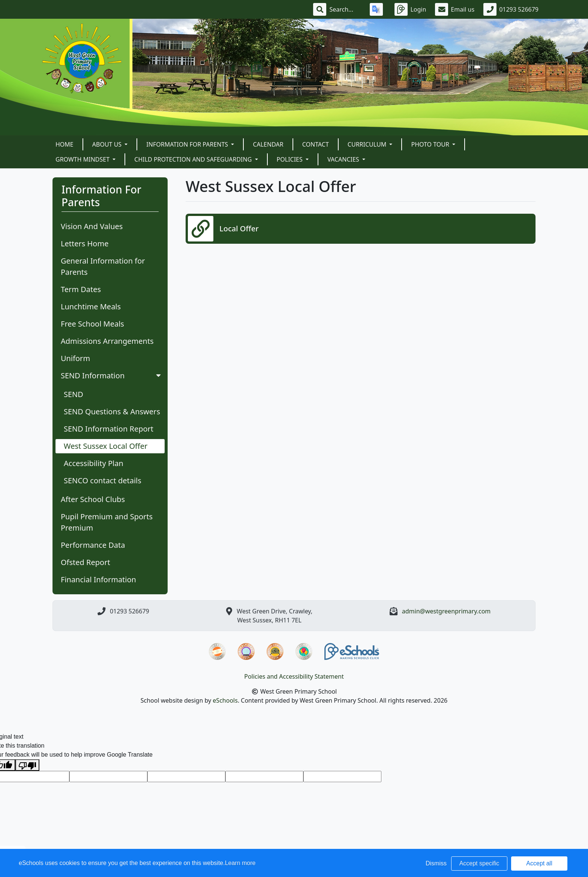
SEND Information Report (109, 429)
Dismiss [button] (436, 863)
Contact (316, 144)
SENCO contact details (103, 480)
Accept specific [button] (479, 863)
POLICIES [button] (290, 159)
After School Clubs (93, 499)
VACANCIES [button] (344, 159)
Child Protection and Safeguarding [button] (194, 159)
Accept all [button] (539, 863)
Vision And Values (92, 226)
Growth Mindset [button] (83, 159)
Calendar (268, 144)
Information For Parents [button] (188, 144)
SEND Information (112, 376)
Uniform (75, 358)
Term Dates (81, 289)
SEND (73, 394)
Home (64, 144)
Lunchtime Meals (91, 307)
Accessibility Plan (94, 463)
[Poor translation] (27, 765)
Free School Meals (92, 324)
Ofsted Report (85, 562)
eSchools (225, 700)
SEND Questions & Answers (112, 412)
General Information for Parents (103, 266)
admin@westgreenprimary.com (446, 611)
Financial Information (98, 579)
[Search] (345, 9)
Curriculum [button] (368, 144)
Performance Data (93, 545)
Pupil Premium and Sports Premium (107, 522)
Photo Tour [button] (431, 144)
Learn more (240, 863)
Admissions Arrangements (107, 341)
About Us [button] (108, 144)
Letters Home (85, 244)
